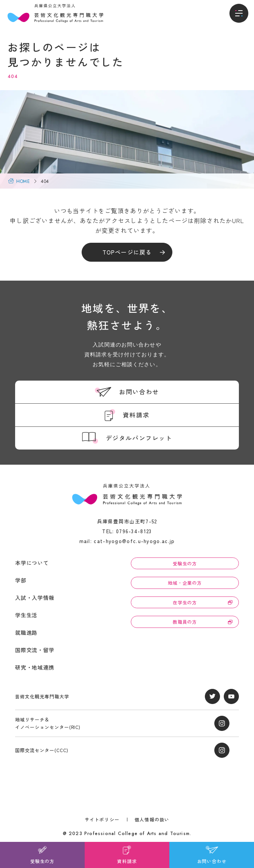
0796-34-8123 (134, 531)
